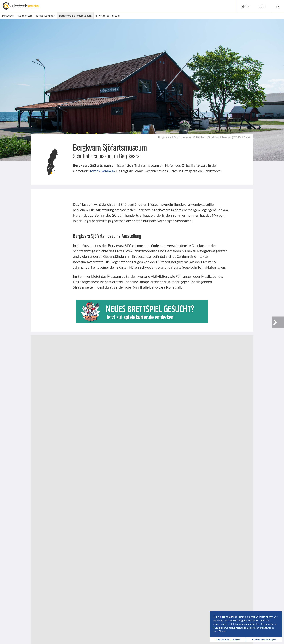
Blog (263, 6)
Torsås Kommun (102, 171)
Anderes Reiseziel (108, 15)
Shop (246, 6)
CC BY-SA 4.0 (241, 137)
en (278, 6)
